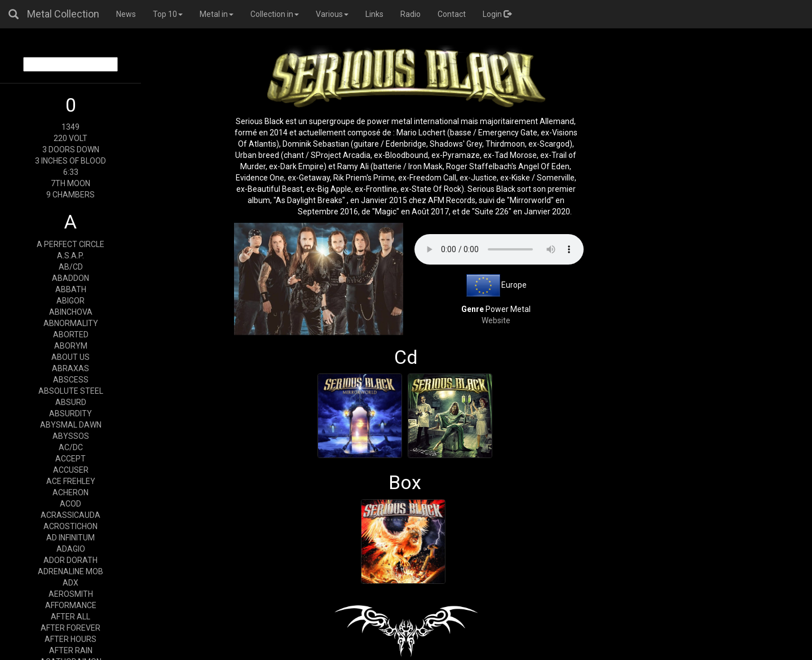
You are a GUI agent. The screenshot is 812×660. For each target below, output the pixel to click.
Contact (452, 14)
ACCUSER (71, 470)
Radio (411, 14)
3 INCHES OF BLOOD (70, 161)
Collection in (275, 14)
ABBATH (71, 289)
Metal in (217, 14)
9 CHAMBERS (70, 195)
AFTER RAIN (71, 650)
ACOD (70, 504)
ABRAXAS (70, 368)
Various (332, 14)
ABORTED (71, 335)
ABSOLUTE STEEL (71, 391)
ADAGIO (71, 549)
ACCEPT (70, 459)
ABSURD (71, 402)
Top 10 (168, 14)
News (126, 14)
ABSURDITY (70, 413)
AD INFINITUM (70, 538)
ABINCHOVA (71, 312)
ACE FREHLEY (71, 481)
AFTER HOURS (70, 639)
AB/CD (71, 267)
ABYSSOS (71, 436)
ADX (70, 583)
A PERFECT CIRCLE (70, 244)
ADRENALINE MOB (70, 571)
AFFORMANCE (71, 605)
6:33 (71, 172)
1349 (70, 127)
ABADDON (70, 278)
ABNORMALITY (71, 323)
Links (374, 14)
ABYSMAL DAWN (71, 425)
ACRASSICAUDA (70, 515)
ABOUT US (70, 357)
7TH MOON (70, 183)
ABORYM (71, 346)
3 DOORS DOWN (71, 149)
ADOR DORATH (70, 560)
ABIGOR (70, 301)
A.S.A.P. (70, 256)
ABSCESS (71, 380)
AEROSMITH (71, 594)
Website (496, 320)
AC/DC (71, 447)
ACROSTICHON (70, 526)
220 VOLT (70, 138)
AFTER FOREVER (70, 628)
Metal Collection (63, 14)
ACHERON (70, 492)
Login (497, 14)
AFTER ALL (70, 617)
